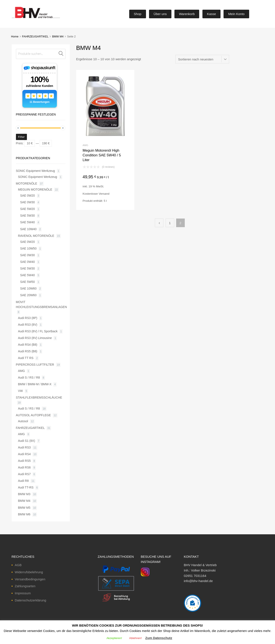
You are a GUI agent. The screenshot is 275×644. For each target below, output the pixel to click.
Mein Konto (236, 14)
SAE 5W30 (28, 216)
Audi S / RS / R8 (29, 377)
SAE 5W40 (28, 222)
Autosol (23, 421)
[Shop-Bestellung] (202, 59)
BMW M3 (24, 494)
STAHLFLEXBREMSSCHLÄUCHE (39, 397)
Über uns (160, 14)
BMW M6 (24, 514)
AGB (18, 565)
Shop (137, 14)
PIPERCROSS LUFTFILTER (35, 365)
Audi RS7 (24, 474)
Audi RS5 (24, 461)
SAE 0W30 (28, 202)
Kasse (211, 14)
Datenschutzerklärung (31, 600)
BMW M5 (24, 508)
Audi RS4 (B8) (28, 345)
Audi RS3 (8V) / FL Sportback (38, 331)
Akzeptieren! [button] (114, 638)
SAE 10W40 (28, 229)
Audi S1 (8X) (27, 441)
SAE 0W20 (28, 196)
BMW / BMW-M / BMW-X (35, 384)
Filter (21, 137)
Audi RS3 (24, 447)
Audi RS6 (24, 467)
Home (15, 36)
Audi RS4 (24, 454)
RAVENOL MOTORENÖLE (36, 236)
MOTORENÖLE (27, 183)
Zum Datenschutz (159, 638)
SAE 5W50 (28, 282)
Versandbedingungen (30, 579)
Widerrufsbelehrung (29, 572)
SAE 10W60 (28, 288)
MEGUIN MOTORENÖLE (35, 190)
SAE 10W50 (28, 248)
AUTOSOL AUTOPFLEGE (33, 415)
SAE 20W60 (28, 295)
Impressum (23, 593)
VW (21, 391)
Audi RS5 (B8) (28, 351)
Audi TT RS (26, 358)
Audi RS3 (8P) (28, 318)
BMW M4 (58, 36)
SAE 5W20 (28, 209)
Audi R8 (23, 481)
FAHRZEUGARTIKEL (35, 36)
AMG (85, 145)
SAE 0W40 (28, 262)
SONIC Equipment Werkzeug (36, 171)
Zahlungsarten (25, 586)
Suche (61, 54)
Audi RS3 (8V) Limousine (35, 338)
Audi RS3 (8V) (28, 325)
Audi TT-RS (26, 487)
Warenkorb (187, 14)
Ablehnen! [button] (136, 638)
